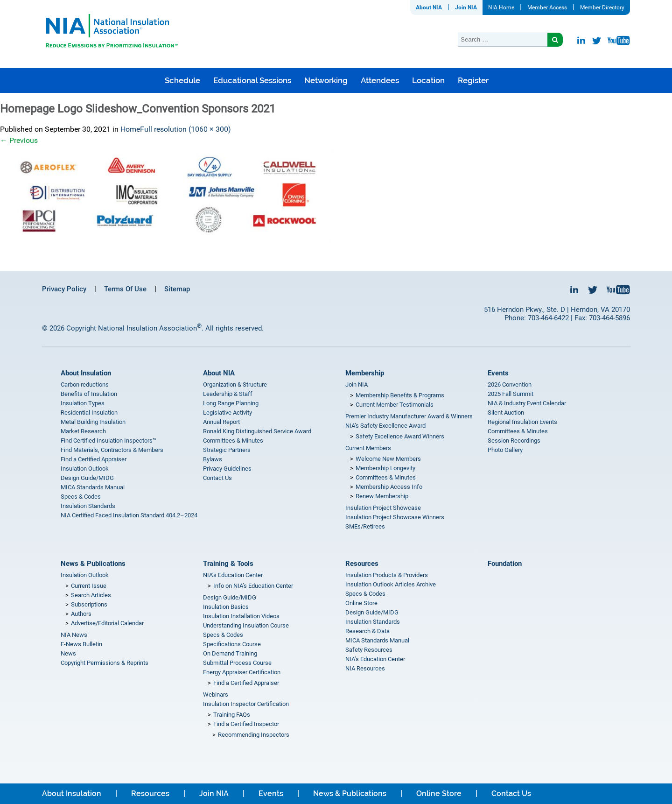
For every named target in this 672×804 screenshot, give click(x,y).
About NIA (429, 7)
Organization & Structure (235, 384)
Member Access (547, 7)
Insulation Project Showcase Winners (395, 517)
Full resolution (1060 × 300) (185, 129)
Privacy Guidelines (227, 469)
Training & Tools (228, 564)
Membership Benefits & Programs (400, 395)
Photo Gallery (505, 450)
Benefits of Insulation (89, 394)
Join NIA (466, 7)
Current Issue (89, 586)
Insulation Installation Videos (241, 616)
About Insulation (86, 373)
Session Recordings (514, 441)
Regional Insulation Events (522, 422)
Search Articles (91, 595)
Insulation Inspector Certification (246, 704)
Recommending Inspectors (254, 735)
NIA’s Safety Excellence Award (385, 426)
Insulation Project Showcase (383, 508)
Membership (365, 373)
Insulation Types (83, 403)
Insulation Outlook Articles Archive (391, 584)
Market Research (83, 431)
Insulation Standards (88, 506)
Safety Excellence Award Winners (400, 436)
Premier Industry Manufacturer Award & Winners (409, 416)
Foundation (505, 564)
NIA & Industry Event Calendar (527, 403)
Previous (19, 140)
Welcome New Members (388, 459)
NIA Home (501, 7)
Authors (81, 614)
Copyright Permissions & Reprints (105, 663)
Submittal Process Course (237, 663)
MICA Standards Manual (93, 487)
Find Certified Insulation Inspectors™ (108, 441)
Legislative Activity (227, 413)
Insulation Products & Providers (387, 575)
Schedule (182, 80)
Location (428, 80)
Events (498, 373)
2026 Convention (510, 384)
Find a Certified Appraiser (94, 459)
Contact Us (217, 478)
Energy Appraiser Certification (242, 672)
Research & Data (367, 631)
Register (473, 80)
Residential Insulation (89, 413)
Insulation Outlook (85, 469)
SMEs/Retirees (365, 526)
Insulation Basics (226, 607)
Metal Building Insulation (93, 422)
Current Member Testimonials (395, 405)
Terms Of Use (125, 289)
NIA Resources (365, 668)
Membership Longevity (385, 468)
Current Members (368, 448)
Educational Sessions (252, 80)
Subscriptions (89, 604)
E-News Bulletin (81, 644)
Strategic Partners (227, 450)
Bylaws (213, 459)
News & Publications (93, 564)
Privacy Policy (64, 289)
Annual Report (221, 422)
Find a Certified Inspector (246, 724)
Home (130, 129)
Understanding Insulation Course (246, 625)
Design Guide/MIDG (87, 478)
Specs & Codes (81, 497)
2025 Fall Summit (511, 394)
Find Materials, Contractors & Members (112, 450)
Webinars (216, 695)
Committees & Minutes (233, 441)
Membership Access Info (389, 487)
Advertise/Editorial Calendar (107, 623)
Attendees (380, 80)
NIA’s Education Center (233, 575)
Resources (362, 564)
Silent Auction (506, 413)
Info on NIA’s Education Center (253, 586)
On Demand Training (230, 653)
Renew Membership (382, 496)
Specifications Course (232, 644)
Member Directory (602, 7)
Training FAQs (232, 715)
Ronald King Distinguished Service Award (257, 431)
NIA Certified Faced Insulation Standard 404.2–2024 (129, 515)
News (68, 653)
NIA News (74, 635)
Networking (326, 80)
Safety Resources (369, 650)
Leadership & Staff (228, 394)
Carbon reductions (85, 384)
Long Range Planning (231, 403)
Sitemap (177, 289)
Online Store (361, 603)
